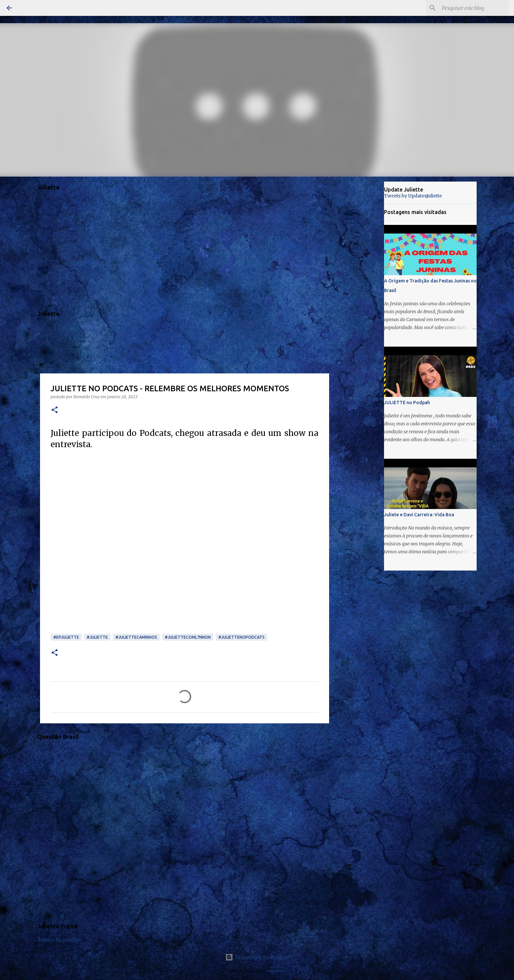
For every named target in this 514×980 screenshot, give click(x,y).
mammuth (276, 971)
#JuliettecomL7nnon (188, 637)
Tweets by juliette (58, 940)
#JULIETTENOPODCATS (241, 637)
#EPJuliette (66, 637)
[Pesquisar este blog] (474, 8)
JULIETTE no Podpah (407, 403)
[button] (55, 410)
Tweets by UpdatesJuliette (413, 196)
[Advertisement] (363, 286)
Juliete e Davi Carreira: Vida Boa (419, 515)
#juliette (97, 637)
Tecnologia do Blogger (257, 957)
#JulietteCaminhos (136, 637)
